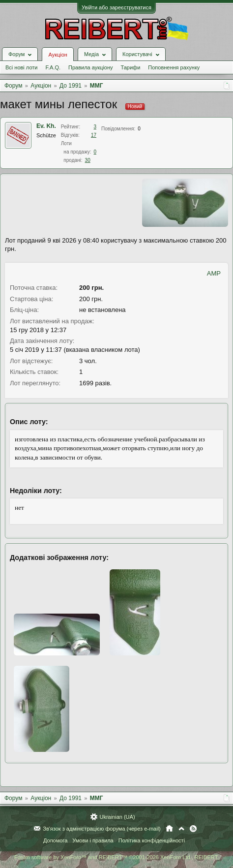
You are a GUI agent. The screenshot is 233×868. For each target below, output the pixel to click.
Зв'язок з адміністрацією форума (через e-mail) (102, 829)
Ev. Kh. (46, 126)
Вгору (181, 829)
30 (88, 160)
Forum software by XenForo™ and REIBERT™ (116, 857)
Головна (169, 829)
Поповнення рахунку (174, 67)
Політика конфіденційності (152, 840)
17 (94, 135)
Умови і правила (93, 840)
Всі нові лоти (21, 67)
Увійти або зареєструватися (116, 7)
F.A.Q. (53, 67)
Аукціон (58, 55)
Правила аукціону (90, 67)
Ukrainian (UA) (117, 817)
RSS (193, 829)
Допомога (55, 840)
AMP (214, 273)
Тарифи (131, 67)
